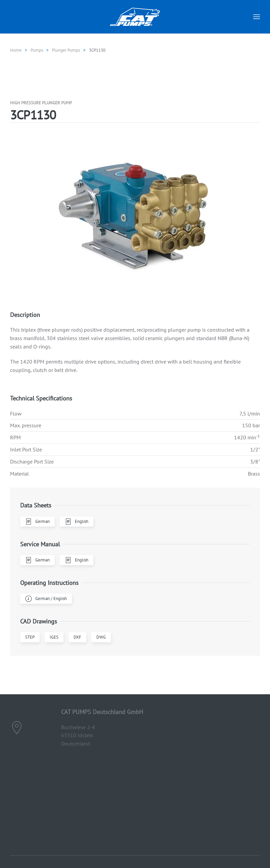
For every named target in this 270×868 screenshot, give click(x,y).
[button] (257, 17)
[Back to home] (135, 17)
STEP (30, 637)
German (37, 522)
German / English (46, 599)
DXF (77, 637)
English (77, 522)
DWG (101, 637)
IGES (54, 637)
